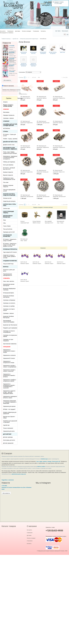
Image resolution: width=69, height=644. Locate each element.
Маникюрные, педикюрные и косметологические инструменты (10, 158)
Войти (59, 31)
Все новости (7, 80)
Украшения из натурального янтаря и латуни (9, 351)
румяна (45, 461)
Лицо (4, 220)
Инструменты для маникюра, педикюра (10, 148)
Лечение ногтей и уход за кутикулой (9, 195)
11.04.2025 (12, 72)
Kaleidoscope (44, 459)
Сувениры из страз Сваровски (8, 340)
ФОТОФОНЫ (7, 128)
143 (33, 77)
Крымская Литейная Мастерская (8, 317)
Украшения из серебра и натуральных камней (10, 380)
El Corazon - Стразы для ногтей (10, 135)
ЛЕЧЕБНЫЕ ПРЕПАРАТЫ (10, 249)
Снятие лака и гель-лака (10, 205)
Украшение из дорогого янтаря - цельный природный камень (9, 392)
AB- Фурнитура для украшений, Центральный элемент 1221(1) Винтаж (59, 197)
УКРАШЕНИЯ (7, 347)
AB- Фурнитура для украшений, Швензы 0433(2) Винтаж (25, 147)
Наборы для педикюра (9, 162)
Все (39, 77)
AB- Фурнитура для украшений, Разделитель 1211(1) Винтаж (27, 172)
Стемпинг (6, 121)
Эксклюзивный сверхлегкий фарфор (9, 321)
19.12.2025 (12, 52)
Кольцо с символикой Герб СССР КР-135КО (25, 223)
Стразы (6, 131)
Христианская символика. (10, 344)
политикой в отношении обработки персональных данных (14, 91)
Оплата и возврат (26, 31)
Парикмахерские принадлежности (8, 275)
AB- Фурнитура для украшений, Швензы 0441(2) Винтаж (58, 123)
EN (68, 34)
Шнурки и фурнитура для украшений (10, 413)
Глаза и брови (7, 226)
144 (35, 77)
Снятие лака (6, 208)
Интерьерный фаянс (9, 293)
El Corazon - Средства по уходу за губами (10, 240)
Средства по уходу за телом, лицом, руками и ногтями (9, 256)
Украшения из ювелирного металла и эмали (10, 397)
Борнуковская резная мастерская (9, 285)
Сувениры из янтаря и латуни (9, 310)
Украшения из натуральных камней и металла (9, 375)
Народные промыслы (9, 115)
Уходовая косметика (10, 261)
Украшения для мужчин (9, 406)
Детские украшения (8, 443)
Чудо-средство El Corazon (10, 252)
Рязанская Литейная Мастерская (9, 296)
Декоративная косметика (8, 216)
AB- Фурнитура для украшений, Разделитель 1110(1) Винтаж (59, 147)
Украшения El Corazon (9, 358)
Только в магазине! (8, 428)
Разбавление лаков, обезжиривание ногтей (9, 179)
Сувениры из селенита (9, 303)
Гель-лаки (6, 182)
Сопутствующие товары (9, 212)
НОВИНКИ (6, 109)
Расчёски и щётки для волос (9, 270)
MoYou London (41, 467)
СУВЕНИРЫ (6, 278)
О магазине (36, 31)
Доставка (18, 31)
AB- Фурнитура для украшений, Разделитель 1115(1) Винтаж (43, 147)
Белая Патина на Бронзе (53, 53)
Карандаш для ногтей (9, 232)
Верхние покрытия (8, 175)
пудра (41, 461)
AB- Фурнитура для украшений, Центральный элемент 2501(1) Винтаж (27, 197)
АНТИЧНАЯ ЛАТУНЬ (33, 53)
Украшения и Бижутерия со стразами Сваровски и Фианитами (10, 402)
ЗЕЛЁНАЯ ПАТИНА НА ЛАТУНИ (33, 65)
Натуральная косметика (7, 236)
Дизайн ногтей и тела (10, 142)
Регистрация (65, 31)
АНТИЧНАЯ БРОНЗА (24, 53)
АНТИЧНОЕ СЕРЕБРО (43, 53)
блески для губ (56, 461)
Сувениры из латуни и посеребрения (9, 332)
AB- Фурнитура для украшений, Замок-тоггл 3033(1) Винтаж (59, 172)
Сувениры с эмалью (8, 118)
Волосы (6, 267)
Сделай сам (6, 425)
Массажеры (6, 112)
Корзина (56, 2)
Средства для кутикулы (9, 201)
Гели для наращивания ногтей (9, 190)
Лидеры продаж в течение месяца (43, 207)
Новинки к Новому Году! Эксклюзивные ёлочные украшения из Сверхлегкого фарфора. (9, 58)
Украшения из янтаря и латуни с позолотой (9, 371)
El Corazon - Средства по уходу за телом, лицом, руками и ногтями (10, 245)
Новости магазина (8, 86)
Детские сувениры (8, 437)
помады (49, 461)
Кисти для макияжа (8, 165)
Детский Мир (7, 434)
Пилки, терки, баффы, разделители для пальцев (10, 153)
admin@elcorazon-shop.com (19, 474)
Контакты (43, 31)
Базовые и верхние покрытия (8, 186)
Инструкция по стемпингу (7, 33)
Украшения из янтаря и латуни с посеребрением (10, 366)
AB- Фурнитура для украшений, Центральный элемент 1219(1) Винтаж (43, 197)
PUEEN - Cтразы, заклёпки (10, 139)
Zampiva (5, 102)
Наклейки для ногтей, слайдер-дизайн (10, 125)
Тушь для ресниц (8, 229)
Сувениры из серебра (9, 306)
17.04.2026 (12, 46)
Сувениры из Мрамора (9, 300)
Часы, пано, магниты (9, 281)
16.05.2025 (12, 59)
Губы (4, 223)
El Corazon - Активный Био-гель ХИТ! (9, 168)
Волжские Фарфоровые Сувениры (9, 289)
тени (37, 461)
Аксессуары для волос (9, 440)
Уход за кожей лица (8, 264)
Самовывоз (10, 31)
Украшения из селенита (9, 355)
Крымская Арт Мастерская (10, 325)
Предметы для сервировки (10, 328)
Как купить (3, 31)
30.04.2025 (12, 65)
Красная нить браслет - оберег (9, 417)
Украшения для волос (9, 431)
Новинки (43, 248)
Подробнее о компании (8, 480)
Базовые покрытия (8, 172)
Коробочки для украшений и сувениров (10, 422)
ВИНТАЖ (63, 52)
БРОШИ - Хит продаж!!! (9, 409)
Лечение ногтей (7, 198)
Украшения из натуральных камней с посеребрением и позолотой (9, 386)
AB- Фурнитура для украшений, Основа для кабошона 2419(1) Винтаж (43, 172)
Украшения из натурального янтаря (9, 362)
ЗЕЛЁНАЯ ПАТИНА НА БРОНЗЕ (24, 65)
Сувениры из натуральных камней (10, 336)
